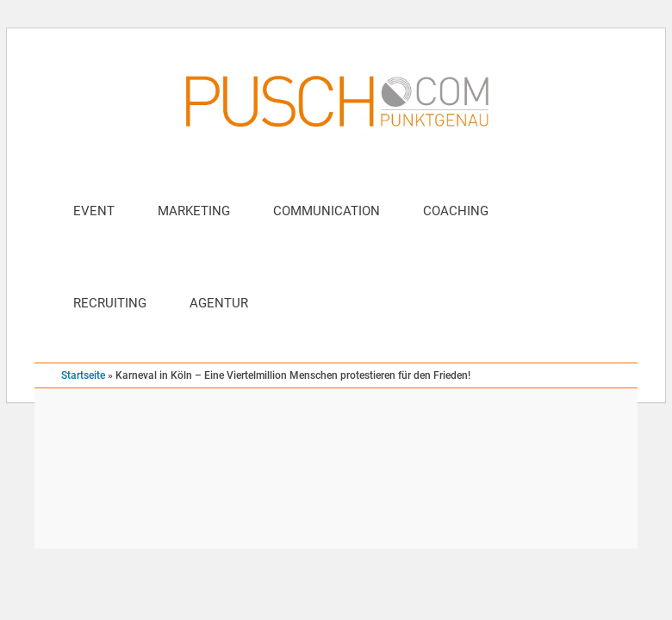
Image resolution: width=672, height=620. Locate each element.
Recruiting (110, 303)
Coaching (456, 211)
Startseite (83, 375)
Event (94, 211)
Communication (327, 211)
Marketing (194, 211)
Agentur (219, 303)
